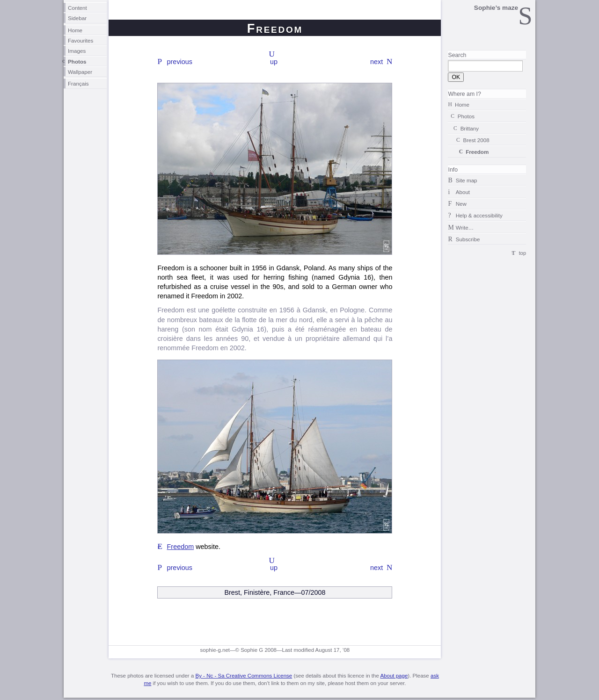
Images (77, 51)
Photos (77, 61)
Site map (467, 180)
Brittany (470, 128)
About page (394, 676)
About (463, 192)
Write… (465, 227)
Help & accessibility (479, 215)
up (274, 62)
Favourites (80, 40)
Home (75, 30)
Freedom (181, 547)
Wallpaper (80, 72)
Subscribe (468, 239)
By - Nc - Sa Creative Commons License (244, 676)
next (376, 62)
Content (77, 8)
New (461, 204)
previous (180, 62)
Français (78, 83)
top (522, 253)
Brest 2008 (476, 140)
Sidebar (77, 18)
